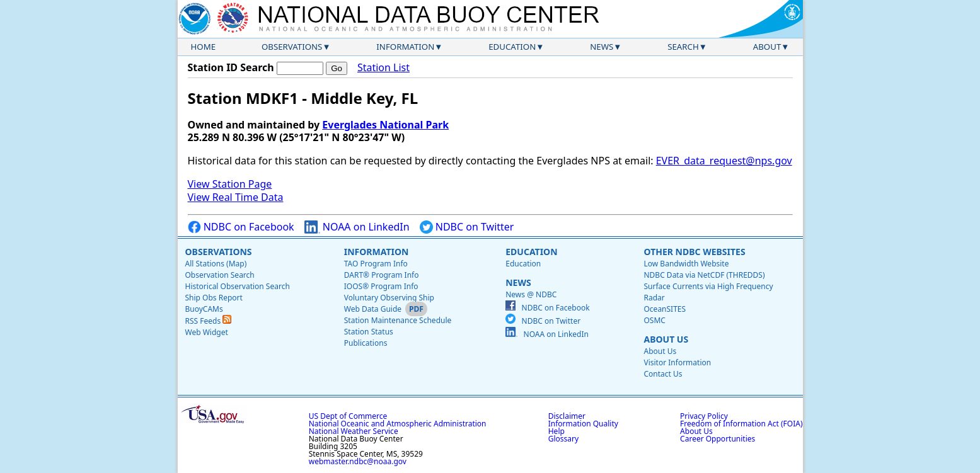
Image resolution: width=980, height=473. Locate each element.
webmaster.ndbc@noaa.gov (358, 461)
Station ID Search (231, 67)
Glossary (563, 439)
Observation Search (220, 275)
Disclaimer (567, 416)
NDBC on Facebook (241, 227)
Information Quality (583, 424)
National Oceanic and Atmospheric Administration (398, 424)
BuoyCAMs (204, 309)
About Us (666, 339)
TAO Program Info (376, 264)
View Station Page (230, 184)
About (767, 47)
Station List (383, 68)
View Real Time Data (236, 197)
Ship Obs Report (214, 298)
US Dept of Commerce (348, 416)
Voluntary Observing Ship (389, 298)
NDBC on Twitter (467, 227)
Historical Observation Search (238, 286)
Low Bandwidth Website (686, 264)
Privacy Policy (704, 416)
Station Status (369, 332)
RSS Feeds (209, 321)
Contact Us (663, 374)
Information (405, 47)
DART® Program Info (382, 275)
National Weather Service (354, 431)
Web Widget (207, 332)
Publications (366, 343)
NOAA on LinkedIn (357, 227)
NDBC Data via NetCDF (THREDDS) (704, 275)
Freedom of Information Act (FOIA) (741, 424)
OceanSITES (665, 309)
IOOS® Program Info (381, 286)
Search (683, 47)
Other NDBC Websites (694, 252)
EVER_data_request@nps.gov (724, 161)
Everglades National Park (385, 125)
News (602, 47)
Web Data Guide (373, 309)
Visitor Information (677, 362)
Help (556, 431)
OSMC (654, 320)
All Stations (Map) (216, 264)
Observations (292, 47)
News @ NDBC (531, 294)
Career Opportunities (718, 439)
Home (204, 47)
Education (512, 47)
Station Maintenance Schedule (398, 320)
